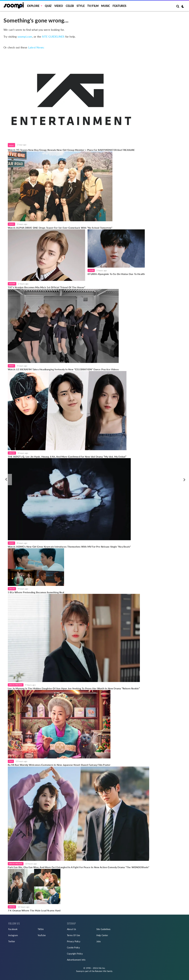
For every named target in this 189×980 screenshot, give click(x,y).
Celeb (70, 6)
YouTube (42, 935)
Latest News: (36, 47)
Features (119, 6)
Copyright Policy (75, 954)
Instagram (13, 935)
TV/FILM (93, 6)
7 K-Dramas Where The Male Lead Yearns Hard (34, 910)
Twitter (12, 941)
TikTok (41, 929)
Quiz (48, 6)
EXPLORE (33, 6)
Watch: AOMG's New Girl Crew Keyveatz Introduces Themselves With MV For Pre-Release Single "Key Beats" (69, 547)
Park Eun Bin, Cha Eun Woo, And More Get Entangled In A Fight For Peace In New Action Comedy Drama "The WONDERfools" (78, 867)
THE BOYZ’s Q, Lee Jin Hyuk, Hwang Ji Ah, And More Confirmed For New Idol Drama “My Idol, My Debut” (67, 457)
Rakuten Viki (101, 971)
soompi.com (25, 37)
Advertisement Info (76, 960)
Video (59, 6)
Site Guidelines (103, 929)
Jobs (99, 941)
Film (11, 761)
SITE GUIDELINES (53, 37)
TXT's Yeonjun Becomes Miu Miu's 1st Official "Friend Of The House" (46, 287)
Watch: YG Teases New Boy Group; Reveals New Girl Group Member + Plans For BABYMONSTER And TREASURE (71, 150)
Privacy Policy (74, 941)
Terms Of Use (73, 935)
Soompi (12, 284)
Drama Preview (16, 685)
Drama (12, 453)
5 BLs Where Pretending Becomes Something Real (36, 592)
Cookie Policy (73, 948)
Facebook (13, 929)
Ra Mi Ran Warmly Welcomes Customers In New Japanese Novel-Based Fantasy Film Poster (59, 765)
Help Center (102, 935)
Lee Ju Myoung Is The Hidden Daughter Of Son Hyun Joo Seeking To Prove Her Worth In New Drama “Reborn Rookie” (74, 688)
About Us (72, 929)
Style (81, 6)
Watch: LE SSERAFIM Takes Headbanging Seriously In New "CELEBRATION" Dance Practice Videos (63, 369)
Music (106, 6)
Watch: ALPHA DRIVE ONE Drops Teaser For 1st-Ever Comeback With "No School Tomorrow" (60, 228)
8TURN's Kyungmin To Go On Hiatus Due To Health (116, 274)
